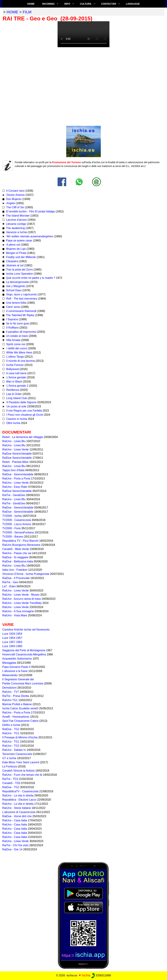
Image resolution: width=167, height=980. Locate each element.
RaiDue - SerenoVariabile (18, 474)
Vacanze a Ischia (16, 232)
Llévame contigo (16, 224)
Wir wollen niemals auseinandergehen (29, 236)
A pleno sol (13, 245)
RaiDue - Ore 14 (12, 849)
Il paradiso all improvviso (21, 332)
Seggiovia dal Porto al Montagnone (24, 650)
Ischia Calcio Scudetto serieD (20, 708)
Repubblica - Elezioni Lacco (19, 800)
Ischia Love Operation (19, 274)
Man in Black (14, 382)
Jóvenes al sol (14, 265)
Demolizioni (9, 688)
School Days (13, 290)
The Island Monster (17, 216)
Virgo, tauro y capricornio (21, 294)
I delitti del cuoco (16, 348)
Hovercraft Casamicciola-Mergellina (24, 654)
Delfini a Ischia (11, 725)
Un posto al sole (16, 406)
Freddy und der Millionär (20, 257)
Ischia (86, 975)
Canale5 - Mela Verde (16, 549)
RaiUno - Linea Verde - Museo (21, 595)
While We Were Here (19, 353)
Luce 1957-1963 (12, 642)
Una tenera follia (16, 303)
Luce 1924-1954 (12, 634)
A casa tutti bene (16, 373)
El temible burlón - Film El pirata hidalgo (30, 211)
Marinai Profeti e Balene (17, 704)
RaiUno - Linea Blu (14, 441)
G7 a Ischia (9, 758)
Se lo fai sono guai (17, 323)
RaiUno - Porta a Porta (16, 479)
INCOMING (48, 4)
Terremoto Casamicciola (17, 754)
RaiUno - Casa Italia (15, 820)
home (12, 12)
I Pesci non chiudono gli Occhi (24, 415)
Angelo (10, 203)
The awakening (15, 228)
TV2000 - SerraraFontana (18, 532)
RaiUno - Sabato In (14, 750)
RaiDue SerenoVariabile (17, 454)
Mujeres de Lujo (15, 249)
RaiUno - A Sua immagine (18, 611)
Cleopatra (12, 261)
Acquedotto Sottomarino (17, 659)
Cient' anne (13, 307)
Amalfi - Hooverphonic (16, 717)
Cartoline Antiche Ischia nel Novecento (26, 630)
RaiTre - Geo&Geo (14, 495)
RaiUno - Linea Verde (15, 449)
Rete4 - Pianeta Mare (15, 462)
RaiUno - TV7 (11, 692)
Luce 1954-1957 (12, 638)
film (27, 12)
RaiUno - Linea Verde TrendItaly (22, 603)
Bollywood (12, 369)
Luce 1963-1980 (12, 646)
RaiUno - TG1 (11, 733)
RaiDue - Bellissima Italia (18, 561)
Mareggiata (9, 663)
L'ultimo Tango (15, 357)
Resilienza (12, 390)
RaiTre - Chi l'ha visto (15, 845)
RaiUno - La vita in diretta (18, 795)
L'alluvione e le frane (15, 671)
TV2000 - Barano (13, 537)
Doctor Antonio (15, 195)
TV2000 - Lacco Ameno (17, 524)
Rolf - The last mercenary (22, 299)
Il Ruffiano (12, 328)
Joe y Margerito (15, 286)
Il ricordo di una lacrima (20, 361)
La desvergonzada (17, 282)
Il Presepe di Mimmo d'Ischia (20, 737)
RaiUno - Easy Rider (15, 487)
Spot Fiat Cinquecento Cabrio (20, 721)
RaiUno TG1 (10, 700)
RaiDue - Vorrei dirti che (17, 816)
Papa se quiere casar (19, 241)
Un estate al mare (17, 336)
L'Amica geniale (16, 377)
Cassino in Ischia (16, 419)
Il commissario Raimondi (21, 311)
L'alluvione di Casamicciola (19, 812)
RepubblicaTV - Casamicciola (20, 791)
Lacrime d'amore (16, 220)
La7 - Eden (9, 586)
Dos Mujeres (13, 199)
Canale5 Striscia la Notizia (18, 771)
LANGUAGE (133, 4)
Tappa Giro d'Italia (13, 470)
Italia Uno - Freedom (15, 570)
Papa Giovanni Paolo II (16, 667)
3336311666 (101, 975)
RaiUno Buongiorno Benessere (21, 545)
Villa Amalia (13, 340)
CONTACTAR (109, 4)
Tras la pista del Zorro (19, 270)
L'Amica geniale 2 (17, 386)
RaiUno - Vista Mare (15, 615)
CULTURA (86, 4)
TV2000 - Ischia (12, 516)
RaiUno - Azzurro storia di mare (22, 599)
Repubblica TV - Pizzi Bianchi (20, 541)
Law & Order (13, 394)
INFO (67, 4)
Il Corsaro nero (15, 191)
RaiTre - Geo (10, 582)
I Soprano (12, 319)
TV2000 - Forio (11, 528)
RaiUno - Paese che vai (17, 553)
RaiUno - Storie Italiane (17, 808)
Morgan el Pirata (16, 253)
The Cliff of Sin (15, 207)
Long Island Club (16, 398)
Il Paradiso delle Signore (21, 402)
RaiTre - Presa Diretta (16, 696)
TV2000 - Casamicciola (17, 520)
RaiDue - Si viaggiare (15, 557)
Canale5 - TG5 (11, 783)
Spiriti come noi (15, 344)
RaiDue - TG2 (11, 729)
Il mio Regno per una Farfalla (24, 411)
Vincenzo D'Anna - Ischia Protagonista (26, 574)
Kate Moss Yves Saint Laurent (21, 762)
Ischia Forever (15, 365)
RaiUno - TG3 (11, 746)
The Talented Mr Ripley (20, 315)
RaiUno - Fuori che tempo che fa (22, 775)
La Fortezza (10, 766)
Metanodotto (10, 675)
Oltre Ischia (13, 423)
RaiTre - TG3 (10, 779)
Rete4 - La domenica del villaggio (23, 437)
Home (31, 4)
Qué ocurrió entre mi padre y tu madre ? (30, 278)
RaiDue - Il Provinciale (16, 578)
